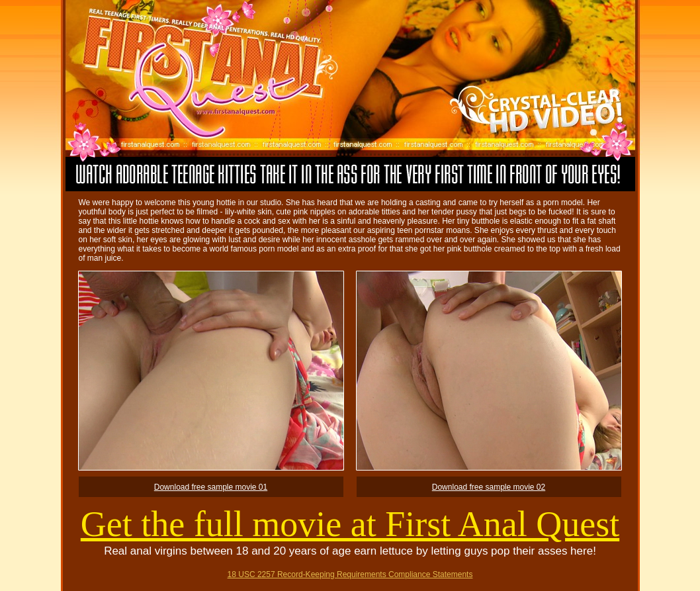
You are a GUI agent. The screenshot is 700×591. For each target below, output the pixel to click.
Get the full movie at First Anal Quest (350, 524)
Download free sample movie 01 (211, 487)
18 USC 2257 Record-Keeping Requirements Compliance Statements (350, 574)
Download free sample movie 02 (489, 487)
